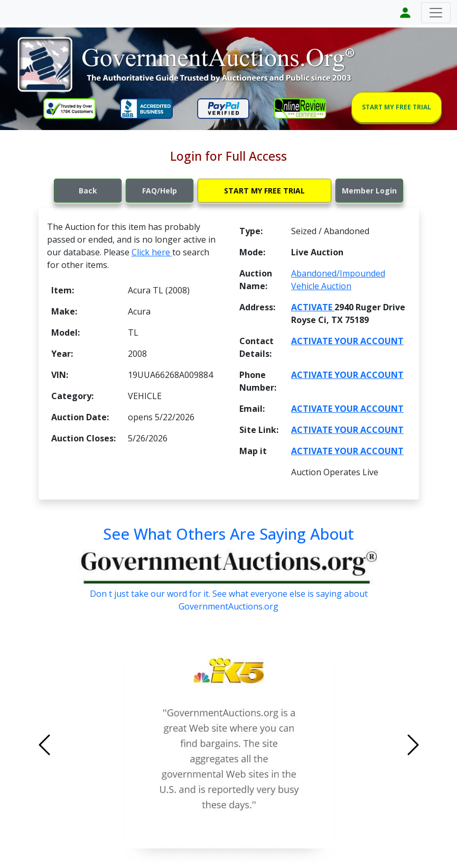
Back (88, 191)
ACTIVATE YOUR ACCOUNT (347, 341)
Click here (152, 252)
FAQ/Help (160, 191)
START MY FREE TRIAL (397, 107)
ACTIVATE (313, 307)
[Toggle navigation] (436, 13)
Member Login (369, 191)
